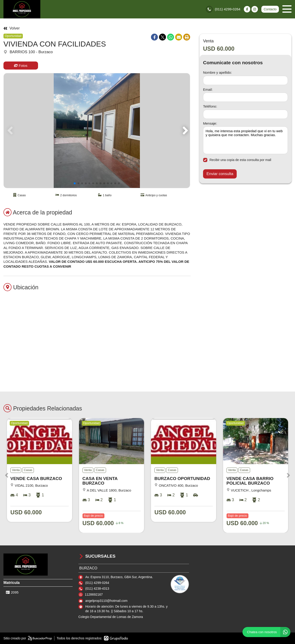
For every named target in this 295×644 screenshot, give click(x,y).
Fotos (21, 66)
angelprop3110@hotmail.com (106, 601)
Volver (12, 28)
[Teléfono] (245, 114)
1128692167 (94, 594)
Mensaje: (210, 123)
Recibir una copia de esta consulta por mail (237, 160)
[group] (97, 131)
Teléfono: (210, 106)
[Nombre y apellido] (245, 80)
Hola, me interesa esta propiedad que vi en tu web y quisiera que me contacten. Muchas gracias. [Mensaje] (245, 140)
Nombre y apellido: (217, 72)
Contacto (270, 9)
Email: (208, 89)
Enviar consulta (220, 174)
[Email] (245, 97)
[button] (184, 131)
